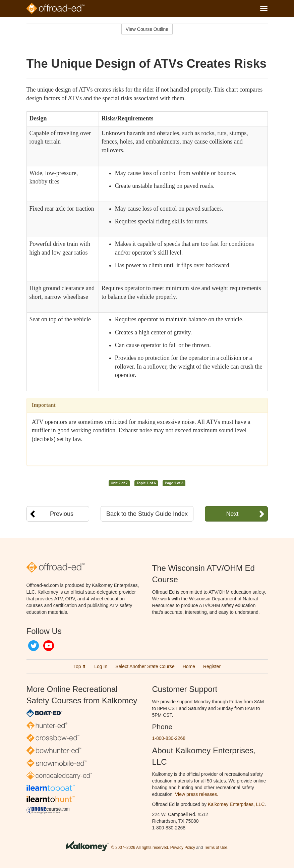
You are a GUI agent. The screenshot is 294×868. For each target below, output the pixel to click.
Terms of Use (216, 848)
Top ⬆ (80, 666)
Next (232, 514)
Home (189, 666)
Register (212, 666)
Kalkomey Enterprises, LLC (236, 804)
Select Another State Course (145, 666)
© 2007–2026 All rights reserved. (140, 848)
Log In (101, 666)
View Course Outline (147, 29)
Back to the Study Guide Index (147, 514)
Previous (62, 514)
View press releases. (197, 794)
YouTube (49, 646)
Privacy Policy (183, 848)
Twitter (34, 646)
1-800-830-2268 (169, 738)
